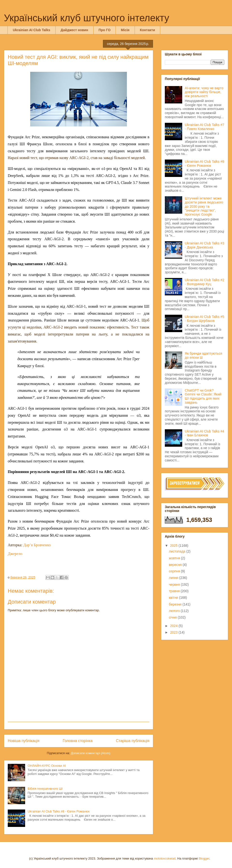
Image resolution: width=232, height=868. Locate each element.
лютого (175, 611)
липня (174, 578)
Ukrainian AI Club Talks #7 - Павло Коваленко (205, 127)
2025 (174, 546)
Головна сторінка (78, 741)
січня (173, 617)
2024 (174, 626)
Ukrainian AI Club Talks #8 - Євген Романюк (58, 811)
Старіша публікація (133, 741)
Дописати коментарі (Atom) (91, 753)
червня (175, 584)
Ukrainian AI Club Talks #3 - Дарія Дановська (205, 245)
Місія (125, 30)
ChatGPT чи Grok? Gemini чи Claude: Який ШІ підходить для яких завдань (203, 396)
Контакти (148, 30)
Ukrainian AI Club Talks (32, 30)
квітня (174, 598)
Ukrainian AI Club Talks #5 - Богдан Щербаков (205, 319)
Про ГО (105, 30)
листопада (178, 551)
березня (176, 604)
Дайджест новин (74, 30)
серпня (175, 571)
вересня (176, 565)
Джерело (15, 554)
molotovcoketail (165, 858)
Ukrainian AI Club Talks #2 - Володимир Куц (205, 282)
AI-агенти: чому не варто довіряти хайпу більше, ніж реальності (204, 92)
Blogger (204, 858)
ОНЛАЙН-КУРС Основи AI (47, 766)
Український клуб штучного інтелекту (87, 18)
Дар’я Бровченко (37, 545)
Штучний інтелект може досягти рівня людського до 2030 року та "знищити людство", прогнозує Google (204, 206)
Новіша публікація (24, 741)
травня (175, 591)
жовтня (175, 558)
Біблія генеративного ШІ (45, 789)
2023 (174, 632)
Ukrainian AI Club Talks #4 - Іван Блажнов (205, 433)
